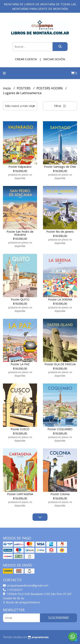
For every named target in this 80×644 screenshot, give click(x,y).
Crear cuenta (26, 59)
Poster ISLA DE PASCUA (60, 364)
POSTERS (24, 88)
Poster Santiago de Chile (60, 167)
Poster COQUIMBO (60, 429)
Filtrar (60, 106)
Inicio (7, 88)
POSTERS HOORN (50, 88)
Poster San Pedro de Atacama (20, 233)
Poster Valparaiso (20, 167)
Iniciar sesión (54, 59)
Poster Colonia (60, 494)
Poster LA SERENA (60, 299)
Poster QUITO (20, 299)
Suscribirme (59, 618)
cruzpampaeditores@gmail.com (26, 585)
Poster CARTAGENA (20, 494)
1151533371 (13, 590)
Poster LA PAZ (20, 364)
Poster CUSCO (20, 429)
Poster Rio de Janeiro (60, 232)
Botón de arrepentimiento (22, 602)
